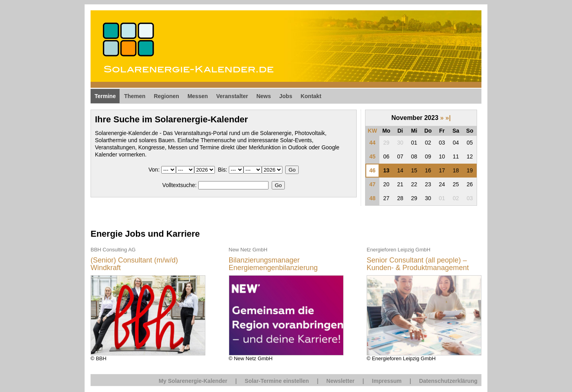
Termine (105, 96)
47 (373, 184)
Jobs (286, 96)
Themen (135, 96)
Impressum (387, 381)
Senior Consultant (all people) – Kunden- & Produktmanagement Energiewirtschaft (418, 264)
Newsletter (341, 381)
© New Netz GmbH (286, 304)
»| (448, 118)
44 (373, 143)
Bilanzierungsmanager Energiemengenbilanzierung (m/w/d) (273, 264)
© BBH (148, 304)
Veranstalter (232, 96)
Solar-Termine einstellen (277, 381)
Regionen (166, 96)
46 (373, 170)
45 (373, 156)
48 (373, 198)
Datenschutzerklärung (448, 381)
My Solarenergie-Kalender (193, 381)
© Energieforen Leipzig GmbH (424, 304)
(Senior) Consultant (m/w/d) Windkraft (134, 264)
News (264, 96)
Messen (198, 96)
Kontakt (311, 96)
